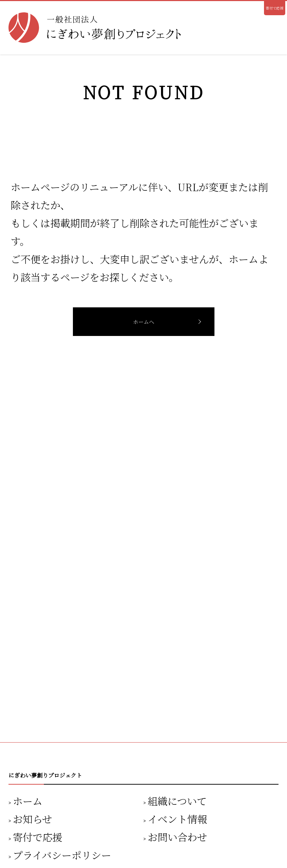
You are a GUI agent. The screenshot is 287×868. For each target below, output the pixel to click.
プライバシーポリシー (62, 855)
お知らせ (32, 819)
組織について (177, 801)
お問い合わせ (177, 837)
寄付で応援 (275, 8)
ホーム (28, 801)
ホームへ (144, 322)
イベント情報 (177, 819)
